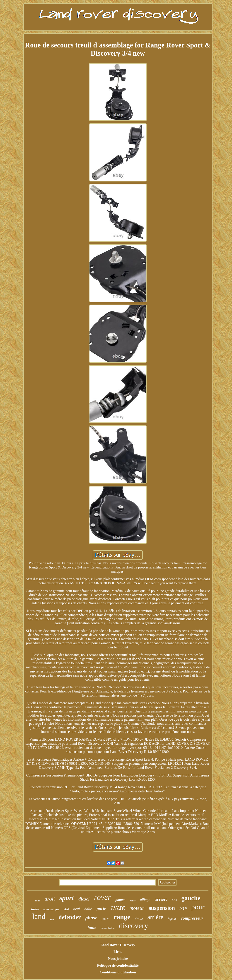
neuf (76, 909)
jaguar (172, 919)
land (39, 916)
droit (50, 899)
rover (103, 897)
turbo (35, 909)
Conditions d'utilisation (118, 972)
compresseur (192, 918)
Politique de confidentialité (118, 965)
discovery (133, 926)
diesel (84, 899)
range (122, 917)
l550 (174, 900)
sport (67, 898)
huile (92, 928)
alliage (145, 900)
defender (70, 917)
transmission (108, 928)
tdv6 (66, 909)
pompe (120, 900)
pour (198, 907)
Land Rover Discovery (118, 945)
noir (52, 919)
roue (38, 901)
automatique (51, 909)
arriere (161, 899)
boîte (88, 909)
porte (101, 908)
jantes (105, 919)
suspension (162, 908)
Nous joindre (118, 959)
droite (139, 919)
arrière (155, 917)
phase (91, 918)
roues (133, 901)
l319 (183, 909)
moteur (137, 908)
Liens (118, 952)
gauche (191, 898)
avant (118, 907)
